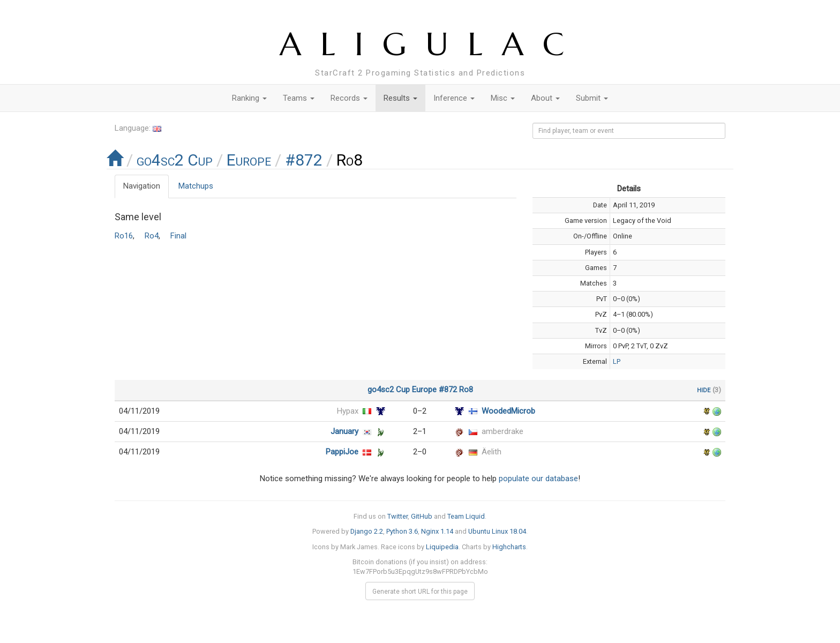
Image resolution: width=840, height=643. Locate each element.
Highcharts (509, 547)
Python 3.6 (402, 531)
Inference (454, 98)
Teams (299, 98)
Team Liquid (466, 516)
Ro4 (152, 236)
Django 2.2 (367, 531)
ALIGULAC (432, 44)
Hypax (348, 411)
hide (704, 390)
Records (349, 98)
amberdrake (502, 431)
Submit (592, 98)
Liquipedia (442, 547)
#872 (304, 160)
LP (617, 361)
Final (178, 236)
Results (400, 98)
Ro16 (124, 236)
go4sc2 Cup (175, 160)
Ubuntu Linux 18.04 (497, 531)
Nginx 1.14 (437, 531)
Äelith (492, 452)
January (344, 431)
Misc (503, 98)
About (545, 98)
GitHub (422, 516)
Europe (249, 160)
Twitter (397, 516)
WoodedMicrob (508, 411)
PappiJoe (342, 452)
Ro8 (466, 390)
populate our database (538, 478)
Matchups (196, 186)
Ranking (249, 98)
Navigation (142, 186)
